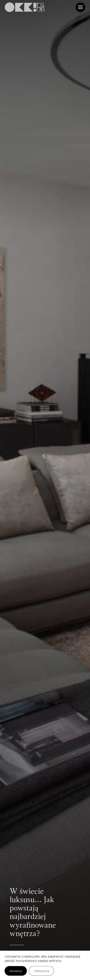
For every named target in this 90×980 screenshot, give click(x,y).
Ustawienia (41, 971)
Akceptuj (16, 971)
